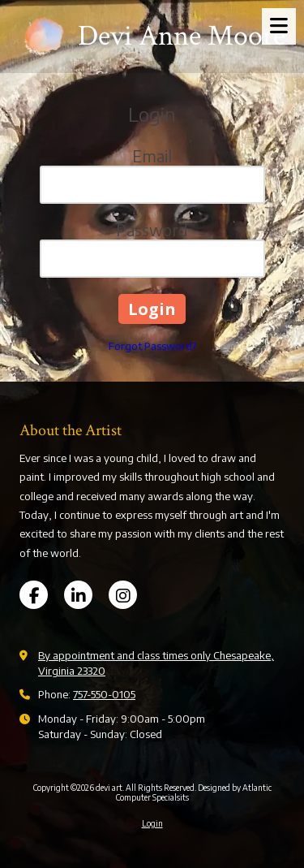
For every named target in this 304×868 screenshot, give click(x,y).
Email (152, 155)
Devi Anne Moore (182, 36)
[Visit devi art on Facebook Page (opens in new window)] (34, 595)
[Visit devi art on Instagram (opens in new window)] (123, 595)
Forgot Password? (152, 346)
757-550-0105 (104, 694)
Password (152, 229)
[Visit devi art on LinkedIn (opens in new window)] (78, 595)
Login (152, 823)
